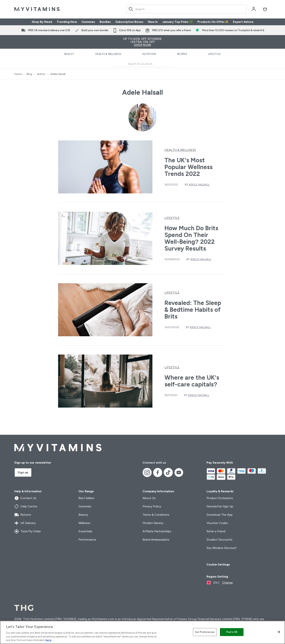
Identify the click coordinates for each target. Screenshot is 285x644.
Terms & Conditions (156, 515)
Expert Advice (243, 22)
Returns (23, 515)
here (48, 640)
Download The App (220, 515)
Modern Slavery (153, 523)
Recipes (182, 54)
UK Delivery (25, 523)
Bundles (105, 22)
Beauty (69, 54)
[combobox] (186, 9)
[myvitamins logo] (37, 9)
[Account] (254, 9)
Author (41, 74)
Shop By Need (42, 22)
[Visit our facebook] (158, 472)
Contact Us (25, 498)
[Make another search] (142, 64)
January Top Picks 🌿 (178, 22)
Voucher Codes (217, 523)
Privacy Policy (152, 506)
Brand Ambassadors (156, 540)
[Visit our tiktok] (168, 472)
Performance (87, 540)
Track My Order (28, 531)
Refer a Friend (216, 531)
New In (153, 22)
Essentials (85, 531)
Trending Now (67, 22)
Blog (29, 74)
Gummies (88, 22)
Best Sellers (86, 498)
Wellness (84, 523)
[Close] (279, 632)
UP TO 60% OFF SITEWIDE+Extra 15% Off (142, 42)
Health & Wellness (108, 54)
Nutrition (149, 54)
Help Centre (26, 506)
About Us (149, 498)
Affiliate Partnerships (157, 531)
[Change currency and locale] (220, 583)
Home (18, 74)
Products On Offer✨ (213, 22)
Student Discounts (219, 540)
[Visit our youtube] (179, 472)
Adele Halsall (58, 74)
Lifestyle (215, 54)
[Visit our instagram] (147, 472)
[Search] (131, 9)
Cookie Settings (218, 564)
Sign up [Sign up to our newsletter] (23, 472)
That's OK (232, 632)
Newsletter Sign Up (220, 506)
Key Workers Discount (222, 548)
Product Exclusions (220, 498)
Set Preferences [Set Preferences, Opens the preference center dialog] (205, 632)
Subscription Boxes (129, 22)
